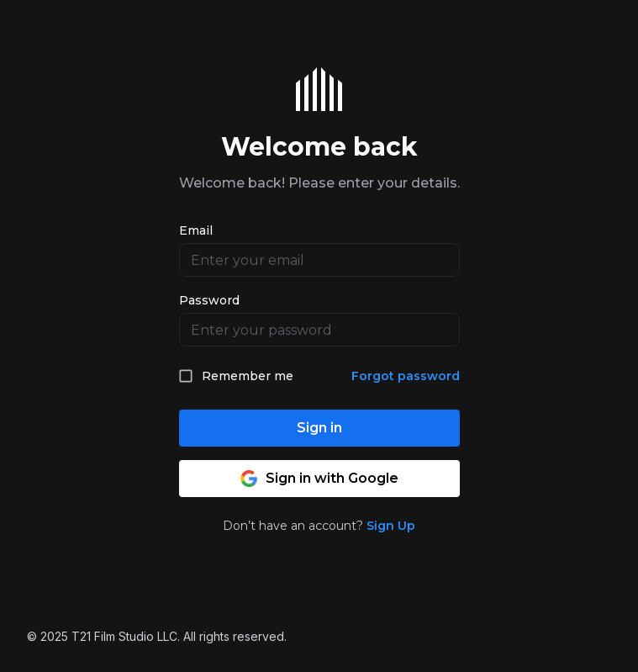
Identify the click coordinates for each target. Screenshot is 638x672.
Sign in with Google (319, 479)
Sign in (319, 428)
